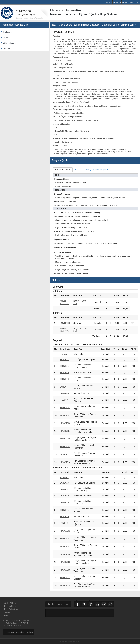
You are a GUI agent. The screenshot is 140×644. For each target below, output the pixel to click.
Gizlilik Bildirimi (10, 603)
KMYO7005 (65, 439)
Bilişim (7, 615)
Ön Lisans (7, 32)
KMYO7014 (65, 462)
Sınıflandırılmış (63, 170)
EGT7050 (64, 373)
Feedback (29, 632)
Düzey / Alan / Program (97, 170)
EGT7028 (64, 360)
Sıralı (77, 170)
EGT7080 (64, 393)
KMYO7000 (65, 323)
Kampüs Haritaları (11, 609)
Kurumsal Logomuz (12, 606)
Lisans (6, 38)
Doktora (6, 48)
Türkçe (131, 2)
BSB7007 (64, 354)
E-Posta (125, 2)
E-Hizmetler (117, 2)
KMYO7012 (65, 454)
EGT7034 (64, 366)
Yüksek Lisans (9, 43)
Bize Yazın (11, 632)
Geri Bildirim (20, 632)
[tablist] (95, 221)
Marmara (109, 2)
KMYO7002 (65, 415)
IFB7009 (64, 400)
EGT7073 (64, 379)
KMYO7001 (65, 408)
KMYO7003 (65, 423)
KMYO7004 (65, 431)
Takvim (7, 612)
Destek (137, 2)
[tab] (63, 170)
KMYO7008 (65, 447)
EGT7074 (64, 387)
